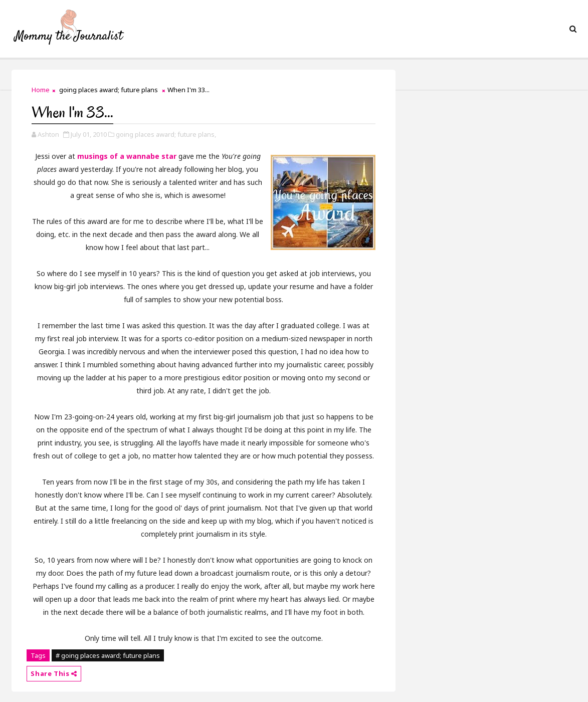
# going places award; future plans (108, 655)
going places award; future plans (109, 90)
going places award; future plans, (166, 134)
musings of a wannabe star (127, 156)
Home (41, 90)
